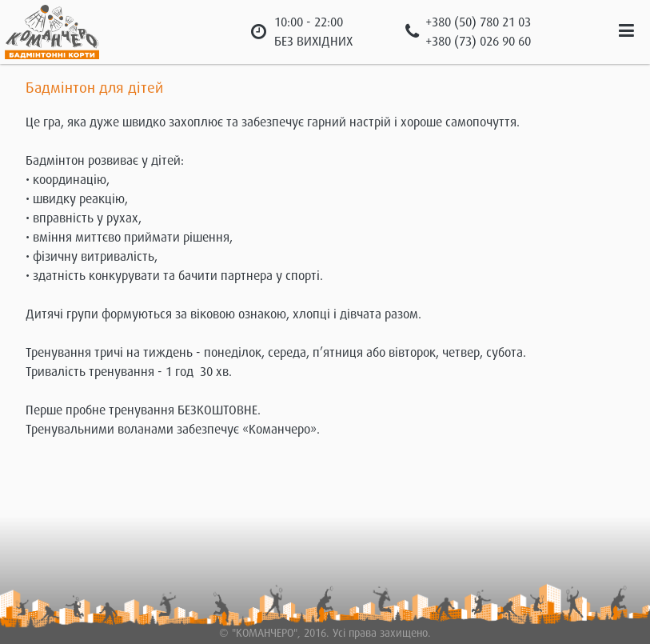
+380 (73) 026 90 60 (478, 42)
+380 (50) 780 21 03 (478, 22)
